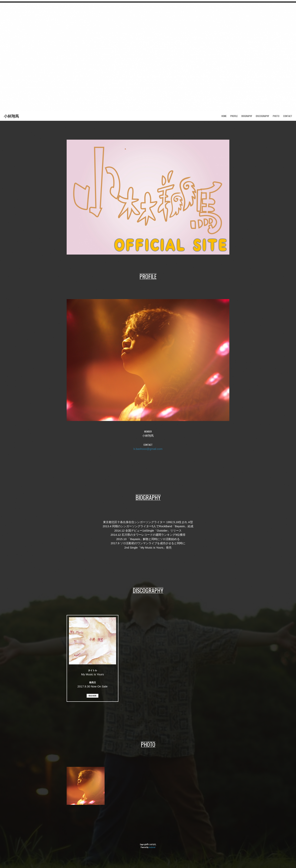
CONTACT (288, 116)
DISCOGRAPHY (262, 116)
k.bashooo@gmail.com (148, 449)
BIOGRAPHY (247, 116)
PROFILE (234, 116)
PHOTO (276, 116)
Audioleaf (152, 847)
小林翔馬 (11, 116)
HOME (224, 116)
